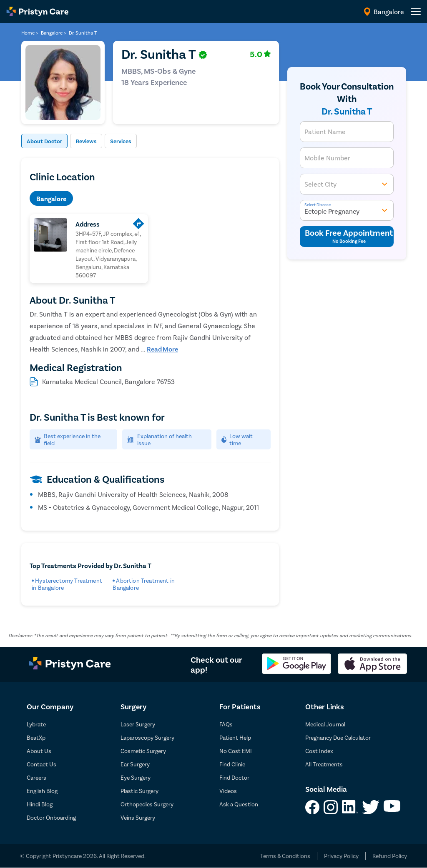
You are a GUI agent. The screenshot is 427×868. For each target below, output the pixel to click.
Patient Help (235, 738)
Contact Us (41, 764)
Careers (36, 778)
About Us (39, 751)
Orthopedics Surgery (147, 804)
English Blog (42, 791)
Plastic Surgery (139, 791)
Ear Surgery (135, 764)
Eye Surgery (136, 778)
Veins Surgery (138, 818)
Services (137, 141)
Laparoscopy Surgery (147, 738)
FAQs (226, 725)
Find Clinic (232, 764)
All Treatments (324, 764)
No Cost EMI (236, 751)
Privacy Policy (341, 856)
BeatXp (36, 738)
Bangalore (51, 199)
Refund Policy (390, 856)
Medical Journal (325, 725)
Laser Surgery (138, 725)
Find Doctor (234, 778)
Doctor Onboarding (51, 818)
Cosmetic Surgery (143, 751)
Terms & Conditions (285, 856)
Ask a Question (239, 804)
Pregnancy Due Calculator (338, 738)
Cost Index (319, 751)
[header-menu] (416, 12)
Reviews (96, 141)
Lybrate (36, 725)
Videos (228, 791)
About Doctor (48, 141)
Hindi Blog (40, 804)
